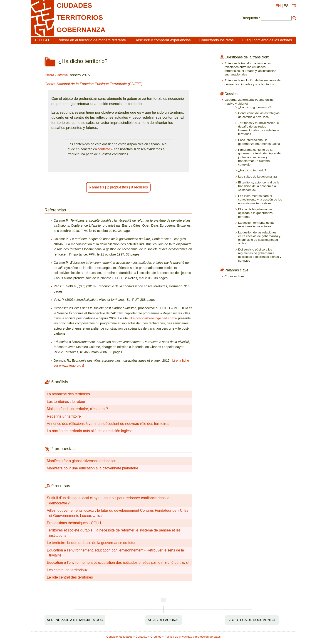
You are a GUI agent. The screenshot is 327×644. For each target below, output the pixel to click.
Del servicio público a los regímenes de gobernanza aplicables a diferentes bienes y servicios (260, 255)
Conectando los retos (217, 40)
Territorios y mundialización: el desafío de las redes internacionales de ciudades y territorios (259, 128)
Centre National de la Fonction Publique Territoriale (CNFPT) (93, 84)
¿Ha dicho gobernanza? (255, 107)
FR (294, 6)
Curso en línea (235, 276)
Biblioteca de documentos (252, 620)
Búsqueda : (251, 18)
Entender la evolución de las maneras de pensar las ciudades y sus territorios (253, 82)
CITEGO (42, 40)
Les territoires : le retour (66, 402)
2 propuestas (118, 187)
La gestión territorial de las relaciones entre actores (256, 224)
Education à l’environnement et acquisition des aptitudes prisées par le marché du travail (118, 563)
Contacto (141, 637)
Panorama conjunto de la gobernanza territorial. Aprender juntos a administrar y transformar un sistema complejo (260, 157)
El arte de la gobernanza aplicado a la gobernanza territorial (255, 213)
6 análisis (96, 187)
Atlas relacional (163, 620)
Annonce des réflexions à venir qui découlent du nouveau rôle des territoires (108, 424)
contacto (104, 149)
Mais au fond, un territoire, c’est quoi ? (77, 409)
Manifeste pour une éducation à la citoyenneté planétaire (92, 468)
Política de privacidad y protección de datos (193, 637)
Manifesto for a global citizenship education (82, 461)
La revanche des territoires (68, 394)
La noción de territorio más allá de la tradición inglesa (90, 431)
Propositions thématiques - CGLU (74, 523)
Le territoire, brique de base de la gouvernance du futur (91, 543)
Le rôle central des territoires (70, 577)
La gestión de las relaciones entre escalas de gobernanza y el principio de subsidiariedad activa (259, 238)
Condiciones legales (120, 637)
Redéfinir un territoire (64, 416)
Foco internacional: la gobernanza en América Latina (259, 142)
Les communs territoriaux (67, 570)
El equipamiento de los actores (267, 40)
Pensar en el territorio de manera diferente (92, 40)
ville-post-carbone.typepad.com (151, 318)
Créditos (156, 637)
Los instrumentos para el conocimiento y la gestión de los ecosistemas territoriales (260, 200)
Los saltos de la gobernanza (258, 177)
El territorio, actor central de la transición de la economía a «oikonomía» (259, 186)
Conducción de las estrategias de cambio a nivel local (259, 115)
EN (278, 6)
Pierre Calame (56, 75)
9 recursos (140, 187)
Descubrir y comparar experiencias (162, 40)
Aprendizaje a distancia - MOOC (75, 620)
